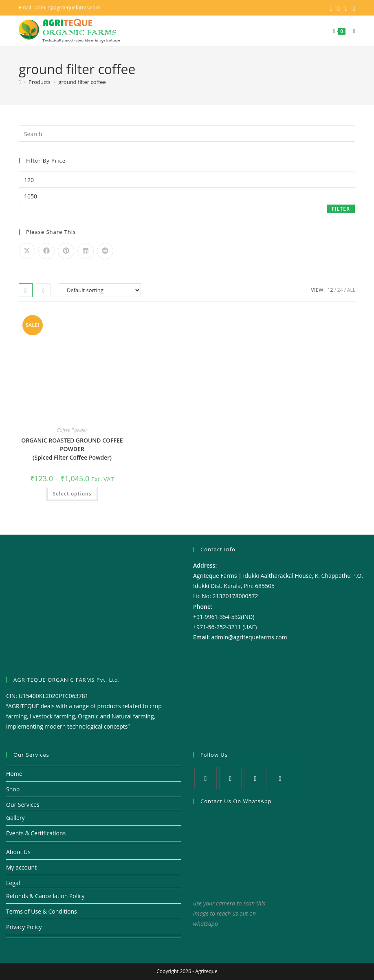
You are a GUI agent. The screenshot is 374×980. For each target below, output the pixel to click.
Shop (13, 789)
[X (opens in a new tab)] (331, 8)
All (351, 290)
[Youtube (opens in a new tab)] (353, 8)
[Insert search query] (187, 134)
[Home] (20, 82)
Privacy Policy (24, 927)
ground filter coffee (82, 82)
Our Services (23, 805)
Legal (13, 883)
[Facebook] (230, 778)
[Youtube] (280, 778)
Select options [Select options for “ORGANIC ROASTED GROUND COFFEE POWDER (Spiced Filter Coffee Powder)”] (72, 494)
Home (14, 774)
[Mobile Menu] (351, 31)
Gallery (15, 818)
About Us (18, 852)
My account (21, 867)
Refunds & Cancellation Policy (45, 896)
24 (340, 290)
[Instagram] (255, 778)
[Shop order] (100, 290)
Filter (341, 209)
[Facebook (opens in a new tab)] (339, 8)
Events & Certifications (36, 833)
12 (330, 290)
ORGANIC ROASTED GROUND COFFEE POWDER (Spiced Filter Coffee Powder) (72, 449)
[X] (206, 778)
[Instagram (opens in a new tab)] (346, 8)
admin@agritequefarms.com (68, 8)
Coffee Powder (72, 430)
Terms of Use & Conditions (42, 911)
